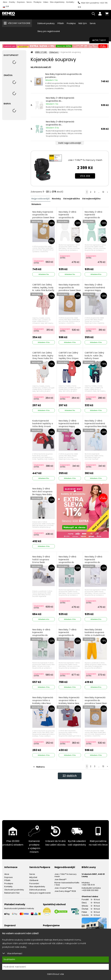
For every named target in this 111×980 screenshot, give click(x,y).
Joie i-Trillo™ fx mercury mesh (85, 160)
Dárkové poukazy (46, 23)
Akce (5, 2)
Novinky (56, 198)
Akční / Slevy (99, 40)
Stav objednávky (57, 2)
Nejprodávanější (41, 198)
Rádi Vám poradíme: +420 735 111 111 (93, 5)
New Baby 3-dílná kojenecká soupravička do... (60, 99)
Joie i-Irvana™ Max (63, 910)
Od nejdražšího (71, 198)
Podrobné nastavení (15, 967)
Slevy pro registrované (49, 31)
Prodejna (37, 2)
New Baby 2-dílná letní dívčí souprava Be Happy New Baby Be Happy (43, 503)
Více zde (85, 176)
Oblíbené (34, 903)
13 (103, 192)
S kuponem (39, 260)
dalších (70, 798)
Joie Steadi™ (60, 902)
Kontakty (70, 2)
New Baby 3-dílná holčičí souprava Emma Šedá (41, 574)
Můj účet (33, 899)
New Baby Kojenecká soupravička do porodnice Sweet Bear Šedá (95, 721)
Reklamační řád (12, 915)
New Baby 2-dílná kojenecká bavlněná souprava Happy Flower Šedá (95, 290)
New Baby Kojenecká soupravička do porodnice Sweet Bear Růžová (69, 290)
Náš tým (83, 23)
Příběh (61, 23)
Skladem (36, 204)
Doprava (21, 2)
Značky (12, 2)
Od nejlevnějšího (91, 198)
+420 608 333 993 (90, 912)
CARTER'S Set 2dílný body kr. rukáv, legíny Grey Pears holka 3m (43, 361)
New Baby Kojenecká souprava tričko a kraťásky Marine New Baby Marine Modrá (69, 721)
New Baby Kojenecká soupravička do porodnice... (64, 76)
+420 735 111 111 (88, 907)
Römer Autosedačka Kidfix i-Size (67, 906)
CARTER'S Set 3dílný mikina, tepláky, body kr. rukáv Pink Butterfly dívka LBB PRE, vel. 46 (44, 290)
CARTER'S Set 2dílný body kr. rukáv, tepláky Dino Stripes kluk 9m (69, 363)
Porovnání (34, 906)
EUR (6, 7)
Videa (46, 2)
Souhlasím (9, 959)
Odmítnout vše (56, 974)
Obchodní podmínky (14, 912)
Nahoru (39, 789)
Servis (29, 2)
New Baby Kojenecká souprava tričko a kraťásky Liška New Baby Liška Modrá (43, 721)
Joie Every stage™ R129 (65, 913)
